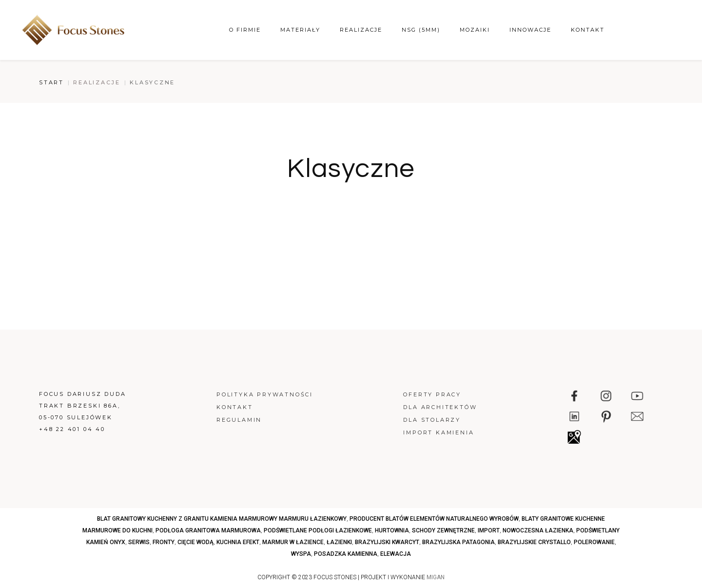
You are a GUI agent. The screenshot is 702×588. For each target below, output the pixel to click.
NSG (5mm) (421, 30)
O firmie (245, 30)
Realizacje (361, 30)
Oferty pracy (432, 394)
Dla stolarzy (432, 420)
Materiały (300, 30)
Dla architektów (440, 407)
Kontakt (588, 30)
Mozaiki (475, 30)
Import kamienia (439, 432)
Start (51, 82)
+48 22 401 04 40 (72, 429)
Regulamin (239, 420)
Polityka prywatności (265, 394)
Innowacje (530, 30)
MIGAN (436, 577)
